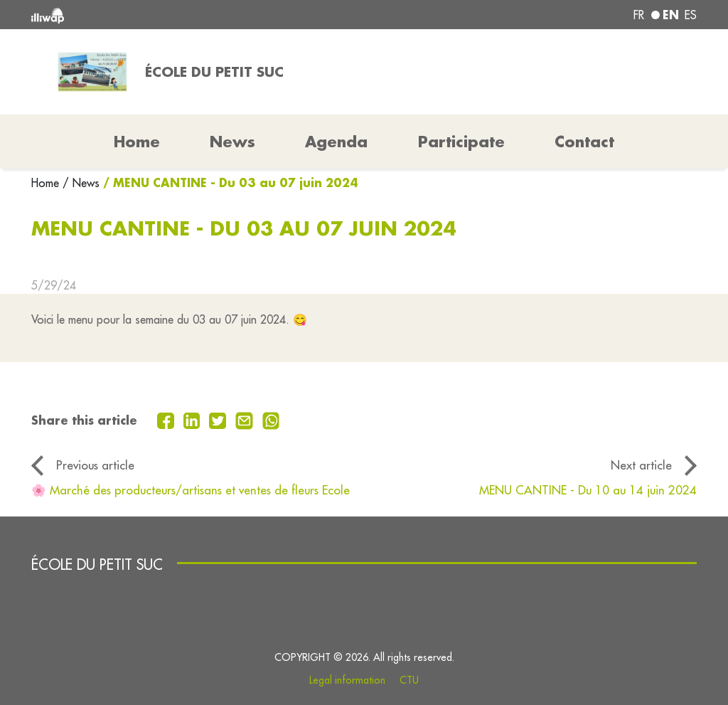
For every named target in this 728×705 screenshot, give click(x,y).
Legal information (347, 680)
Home (47, 183)
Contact (584, 142)
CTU (409, 680)
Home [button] (137, 142)
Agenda (336, 142)
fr (639, 15)
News (232, 142)
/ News (81, 183)
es (691, 15)
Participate (461, 142)
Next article (641, 465)
